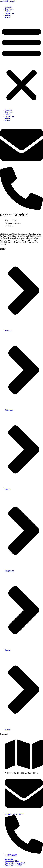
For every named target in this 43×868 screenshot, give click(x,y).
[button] (21, 64)
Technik (8, 11)
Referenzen (9, 9)
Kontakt (8, 17)
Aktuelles (8, 7)
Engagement (9, 13)
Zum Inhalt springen (8, 1)
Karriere (8, 15)
